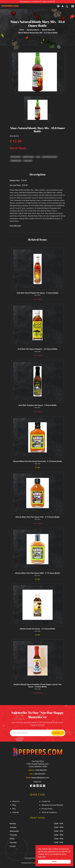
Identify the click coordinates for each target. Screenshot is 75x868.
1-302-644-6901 (39, 774)
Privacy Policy (47, 809)
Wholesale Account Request (52, 805)
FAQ (14, 809)
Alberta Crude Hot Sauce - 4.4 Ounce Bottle (37, 629)
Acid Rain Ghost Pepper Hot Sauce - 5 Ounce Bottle (37, 293)
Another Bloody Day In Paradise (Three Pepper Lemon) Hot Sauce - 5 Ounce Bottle (37, 685)
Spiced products (33, 30)
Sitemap (16, 812)
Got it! (54, 862)
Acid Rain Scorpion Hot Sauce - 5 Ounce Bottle (37, 405)
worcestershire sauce (50, 157)
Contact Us (46, 801)
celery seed (28, 161)
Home (22, 30)
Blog (14, 805)
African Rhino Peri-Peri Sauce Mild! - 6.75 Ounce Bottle (37, 573)
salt (38, 157)
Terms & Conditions (49, 812)
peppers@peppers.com (40, 778)
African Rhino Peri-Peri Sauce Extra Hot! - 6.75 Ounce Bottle (38, 461)
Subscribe (58, 733)
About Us (16, 801)
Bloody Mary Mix (48, 30)
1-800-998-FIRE (41, 770)
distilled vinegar (28, 157)
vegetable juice (16, 161)
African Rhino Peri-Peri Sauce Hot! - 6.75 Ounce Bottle (37, 517)
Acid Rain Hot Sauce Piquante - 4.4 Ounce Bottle (37, 349)
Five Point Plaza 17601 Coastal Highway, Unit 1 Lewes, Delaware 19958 (38, 764)
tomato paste (16, 157)
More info (42, 857)
